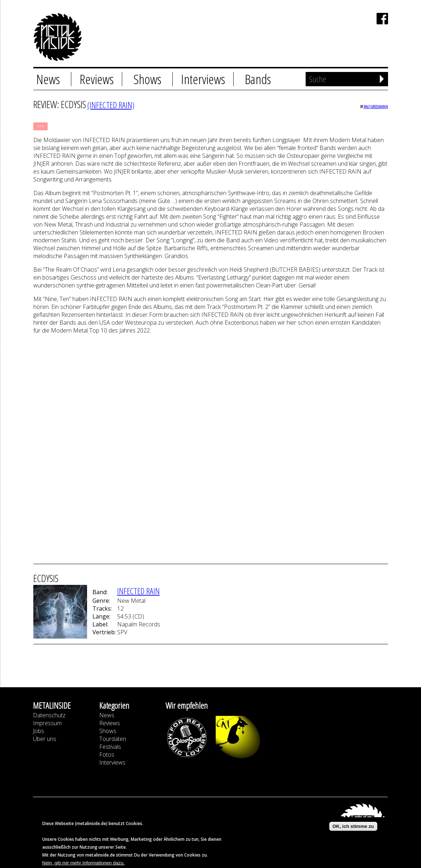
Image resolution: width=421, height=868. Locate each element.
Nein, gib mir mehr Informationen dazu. (83, 863)
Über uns (45, 739)
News (48, 79)
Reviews (97, 79)
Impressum (47, 723)
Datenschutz (49, 715)
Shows (147, 79)
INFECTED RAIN (138, 591)
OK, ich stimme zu (353, 826)
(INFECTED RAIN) (111, 105)
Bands (258, 79)
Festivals (110, 747)
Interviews (203, 79)
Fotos (107, 755)
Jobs (39, 731)
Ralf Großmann (376, 106)
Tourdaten (113, 739)
